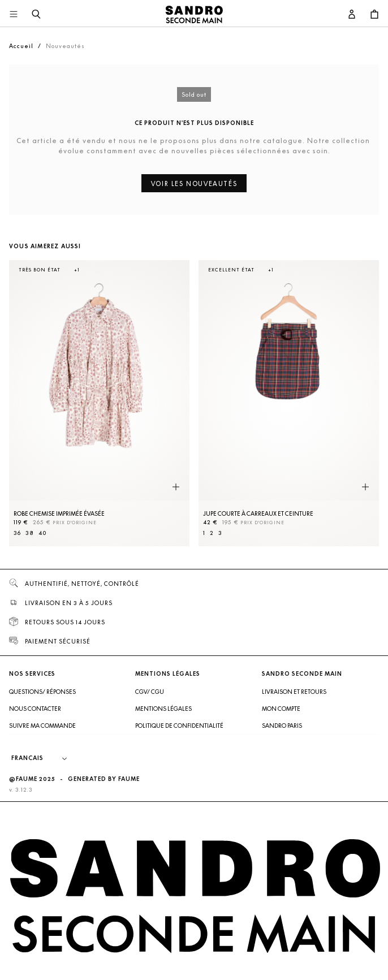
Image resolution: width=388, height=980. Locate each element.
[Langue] (45, 758)
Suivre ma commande (42, 726)
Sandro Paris (282, 726)
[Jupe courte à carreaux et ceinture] (289, 403)
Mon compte (281, 709)
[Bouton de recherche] (36, 15)
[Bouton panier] (374, 15)
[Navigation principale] (14, 15)
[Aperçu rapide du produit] (176, 487)
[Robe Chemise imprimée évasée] (99, 403)
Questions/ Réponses (42, 692)
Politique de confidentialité (179, 726)
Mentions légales (163, 709)
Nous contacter (35, 709)
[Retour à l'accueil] (194, 15)
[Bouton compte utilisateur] (352, 15)
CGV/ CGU (150, 692)
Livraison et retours (294, 692)
